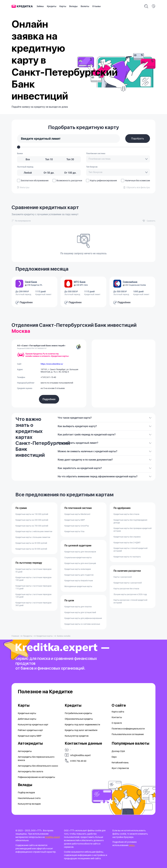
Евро (114, 757)
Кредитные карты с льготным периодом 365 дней (33, 604)
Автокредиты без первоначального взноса (36, 759)
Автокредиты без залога (30, 771)
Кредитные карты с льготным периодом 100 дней (33, 579)
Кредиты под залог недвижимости (82, 725)
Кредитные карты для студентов (79, 575)
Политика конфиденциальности (128, 729)
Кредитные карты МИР (75, 520)
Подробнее (49, 399)
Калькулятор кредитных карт (33, 725)
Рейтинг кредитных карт (30, 730)
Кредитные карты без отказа (126, 514)
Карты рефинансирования (101, 181)
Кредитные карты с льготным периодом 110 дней (33, 587)
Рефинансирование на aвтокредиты (36, 777)
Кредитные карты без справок (127, 537)
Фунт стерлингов (120, 768)
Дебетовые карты (27, 719)
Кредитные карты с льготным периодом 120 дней (33, 596)
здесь (132, 845)
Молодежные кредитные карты (78, 586)
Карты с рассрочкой (123, 577)
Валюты (85, 6)
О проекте (117, 723)
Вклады (73, 6)
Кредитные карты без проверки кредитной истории (133, 530)
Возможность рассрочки (67, 181)
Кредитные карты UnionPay (77, 526)
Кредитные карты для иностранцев (80, 563)
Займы (40, 6)
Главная (15, 636)
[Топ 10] (49, 159)
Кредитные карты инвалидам (78, 569)
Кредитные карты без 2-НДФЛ (127, 543)
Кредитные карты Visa (74, 531)
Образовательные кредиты (79, 719)
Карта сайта (118, 712)
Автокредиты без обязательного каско (38, 766)
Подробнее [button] (26, 302)
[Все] (28, 159)
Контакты (117, 717)
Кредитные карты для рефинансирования (83, 618)
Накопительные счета (29, 798)
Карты (63, 6)
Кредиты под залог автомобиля (81, 730)
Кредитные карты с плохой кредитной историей (130, 550)
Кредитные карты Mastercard (77, 514)
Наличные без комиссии (135, 181)
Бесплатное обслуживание (33, 181)
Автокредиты (25, 751)
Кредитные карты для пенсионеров (80, 552)
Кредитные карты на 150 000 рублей (32, 514)
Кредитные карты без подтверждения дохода (130, 521)
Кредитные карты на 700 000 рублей (32, 526)
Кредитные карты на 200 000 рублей (32, 520)
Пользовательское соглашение (128, 734)
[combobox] (118, 159)
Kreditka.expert (53, 837)
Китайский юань (120, 763)
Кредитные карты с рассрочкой (128, 583)
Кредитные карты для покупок (78, 607)
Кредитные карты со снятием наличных (82, 624)
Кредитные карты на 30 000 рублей (31, 543)
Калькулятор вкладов (29, 804)
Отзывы (96, 6)
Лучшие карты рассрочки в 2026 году (130, 594)
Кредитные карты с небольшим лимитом (34, 531)
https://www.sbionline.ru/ (52, 364)
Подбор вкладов (26, 793)
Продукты (28, 636)
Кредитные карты (45, 636)
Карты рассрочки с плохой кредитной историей (130, 601)
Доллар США (118, 751)
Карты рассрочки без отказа (126, 589)
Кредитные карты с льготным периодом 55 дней (33, 570)
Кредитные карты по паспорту (127, 557)
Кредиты (52, 6)
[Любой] (28, 173)
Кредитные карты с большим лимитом (33, 537)
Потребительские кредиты (78, 713)
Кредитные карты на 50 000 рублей (31, 549)
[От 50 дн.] (49, 173)
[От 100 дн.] (70, 173)
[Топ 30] (70, 159)
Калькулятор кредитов (77, 736)
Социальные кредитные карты (78, 558)
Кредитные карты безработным (79, 581)
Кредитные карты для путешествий (80, 612)
